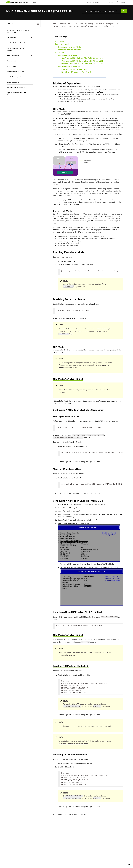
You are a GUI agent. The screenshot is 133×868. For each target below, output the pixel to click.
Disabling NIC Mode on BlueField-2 (76, 72)
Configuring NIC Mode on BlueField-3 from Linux (83, 58)
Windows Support (13, 82)
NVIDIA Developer (93, 2)
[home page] (12, 2)
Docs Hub (23, 2)
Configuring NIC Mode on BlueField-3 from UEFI (82, 61)
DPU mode (62, 90)
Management (11, 61)
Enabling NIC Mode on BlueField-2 (76, 69)
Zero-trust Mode (62, 44)
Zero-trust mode (64, 94)
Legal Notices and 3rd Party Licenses (16, 94)
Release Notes (11, 38)
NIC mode (62, 99)
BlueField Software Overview (17, 43)
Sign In (123, 2)
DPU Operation (12, 66)
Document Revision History (16, 87)
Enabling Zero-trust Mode (70, 47)
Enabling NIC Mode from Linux (67, 417)
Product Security (73, 859)
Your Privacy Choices (23, 859)
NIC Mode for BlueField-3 (69, 55)
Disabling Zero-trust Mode (70, 50)
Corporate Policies (60, 859)
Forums (111, 2)
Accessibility (49, 859)
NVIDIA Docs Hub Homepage (64, 24)
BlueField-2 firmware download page (73, 744)
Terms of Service (37, 859)
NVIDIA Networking (85, 24)
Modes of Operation (107, 26)
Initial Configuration (13, 56)
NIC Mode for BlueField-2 (69, 66)
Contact (83, 859)
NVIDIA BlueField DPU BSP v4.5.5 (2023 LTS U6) (79, 26)
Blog (103, 2)
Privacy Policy (11, 859)
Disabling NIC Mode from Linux (67, 469)
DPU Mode (60, 41)
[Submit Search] (124, 11)
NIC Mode (59, 52)
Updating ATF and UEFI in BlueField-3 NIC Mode (82, 64)
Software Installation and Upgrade (15, 49)
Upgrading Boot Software (15, 72)
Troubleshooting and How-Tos (17, 77)
